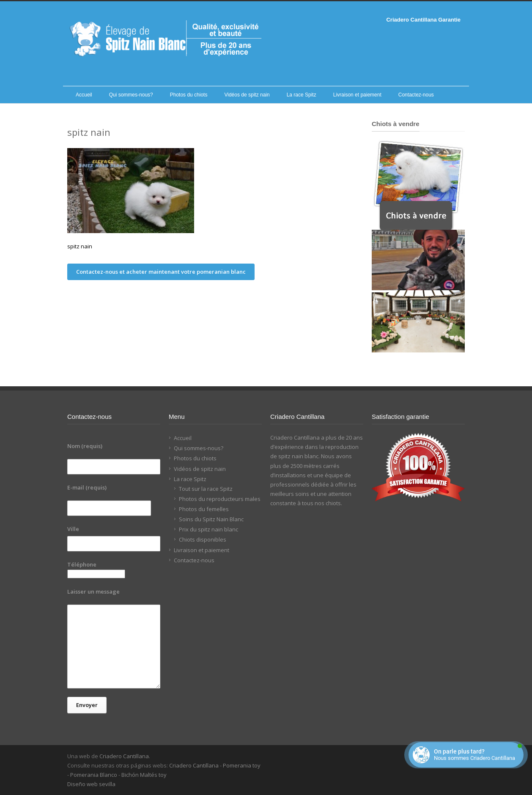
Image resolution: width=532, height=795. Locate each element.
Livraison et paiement (357, 95)
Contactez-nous (416, 95)
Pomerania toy (242, 765)
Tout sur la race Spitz (206, 489)
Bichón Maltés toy (144, 775)
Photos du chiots (189, 95)
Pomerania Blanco (94, 775)
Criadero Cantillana (124, 756)
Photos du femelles (204, 509)
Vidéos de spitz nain (247, 95)
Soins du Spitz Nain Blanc (211, 519)
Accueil (84, 95)
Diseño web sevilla (91, 784)
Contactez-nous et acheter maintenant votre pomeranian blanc (161, 272)
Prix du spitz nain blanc (208, 529)
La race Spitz (302, 95)
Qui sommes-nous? (131, 95)
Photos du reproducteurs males (220, 499)
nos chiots (328, 503)
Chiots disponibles (203, 539)
